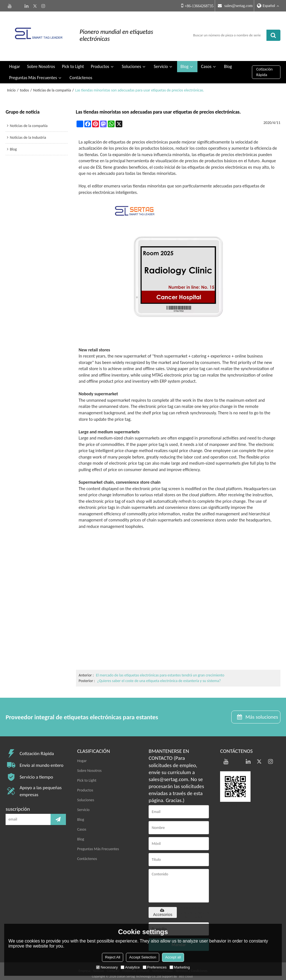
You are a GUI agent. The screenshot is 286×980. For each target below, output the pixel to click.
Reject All (113, 957)
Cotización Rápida (265, 67)
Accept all (173, 957)
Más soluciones (261, 712)
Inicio (11, 85)
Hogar (15, 62)
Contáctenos (81, 73)
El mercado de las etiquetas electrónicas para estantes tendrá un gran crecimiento (161, 670)
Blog (184, 62)
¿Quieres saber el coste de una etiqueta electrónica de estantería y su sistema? (160, 676)
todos (24, 85)
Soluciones (131, 62)
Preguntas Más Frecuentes (33, 73)
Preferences (155, 967)
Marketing (180, 967)
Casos (206, 62)
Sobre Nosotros (41, 62)
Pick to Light (73, 62)
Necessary (107, 967)
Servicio (161, 62)
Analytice (130, 967)
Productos (100, 62)
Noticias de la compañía (52, 85)
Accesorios (163, 908)
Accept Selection (143, 957)
